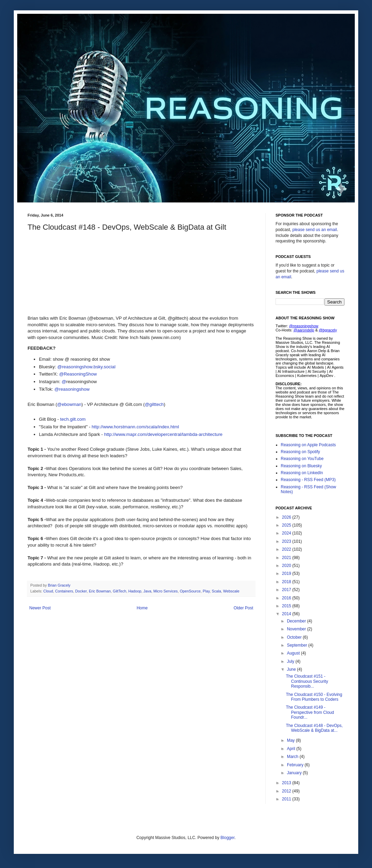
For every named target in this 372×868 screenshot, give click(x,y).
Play (206, 591)
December (297, 621)
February (296, 765)
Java (147, 591)
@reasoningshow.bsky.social (87, 367)
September (298, 645)
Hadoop (135, 591)
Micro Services (166, 591)
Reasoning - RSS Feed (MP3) (308, 480)
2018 (287, 582)
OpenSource (190, 591)
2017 (287, 590)
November (297, 629)
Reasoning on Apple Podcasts (308, 445)
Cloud (48, 591)
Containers (64, 591)
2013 (287, 783)
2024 (287, 533)
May (291, 740)
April (292, 749)
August (294, 653)
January (295, 773)
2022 (287, 549)
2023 (287, 541)
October (295, 637)
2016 (287, 598)
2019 (287, 573)
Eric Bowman (100, 591)
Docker (81, 591)
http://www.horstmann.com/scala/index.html (135, 427)
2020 (287, 566)
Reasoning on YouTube (302, 459)
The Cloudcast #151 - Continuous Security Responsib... (307, 681)
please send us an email (315, 230)
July (291, 661)
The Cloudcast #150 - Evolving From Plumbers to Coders (314, 697)
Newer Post (40, 608)
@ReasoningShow (78, 374)
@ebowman (69, 404)
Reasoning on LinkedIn (302, 473)
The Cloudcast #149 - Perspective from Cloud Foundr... (310, 712)
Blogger (228, 838)
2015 (287, 606)
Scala (216, 591)
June (292, 669)
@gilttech (154, 404)
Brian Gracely (60, 585)
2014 (287, 614)
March (293, 757)
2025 (287, 525)
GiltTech (119, 591)
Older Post (243, 608)
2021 (287, 558)
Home (142, 608)
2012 (287, 791)
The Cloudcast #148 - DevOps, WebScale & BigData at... (314, 728)
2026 (287, 517)
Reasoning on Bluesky (301, 466)
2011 (287, 799)
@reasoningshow (72, 389)
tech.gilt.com (73, 419)
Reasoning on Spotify (300, 452)
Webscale (231, 591)
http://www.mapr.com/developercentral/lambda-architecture (163, 434)
